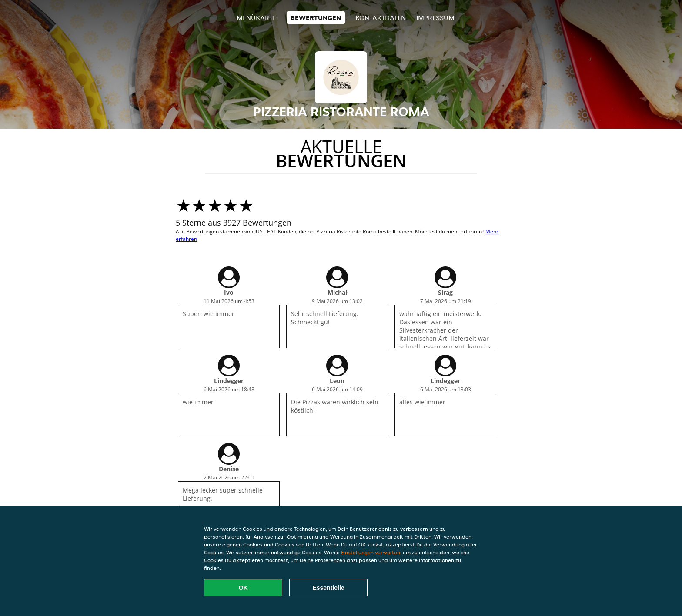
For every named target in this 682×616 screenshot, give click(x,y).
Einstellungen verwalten (371, 552)
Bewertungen (316, 18)
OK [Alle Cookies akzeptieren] (243, 588)
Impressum (435, 18)
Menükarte (256, 18)
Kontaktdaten (381, 18)
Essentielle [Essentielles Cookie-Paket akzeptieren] (328, 588)
